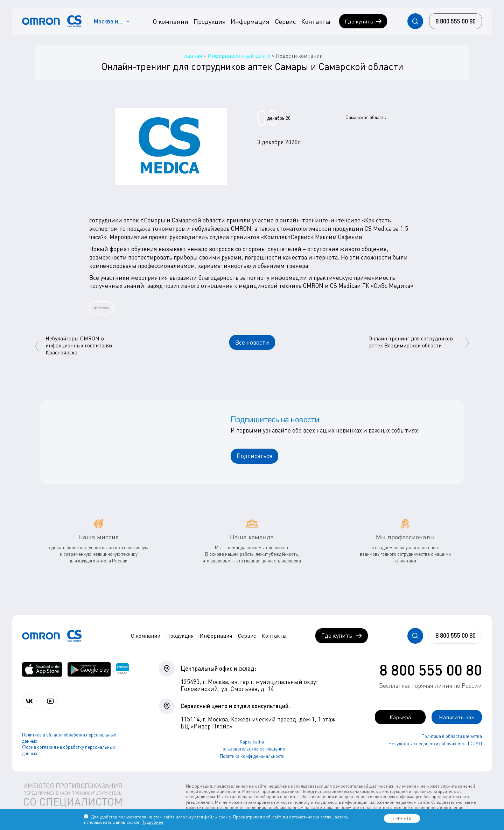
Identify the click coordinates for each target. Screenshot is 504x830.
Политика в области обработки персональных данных (69, 738)
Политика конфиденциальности (252, 756)
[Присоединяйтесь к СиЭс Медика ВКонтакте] (30, 701)
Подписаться (254, 456)
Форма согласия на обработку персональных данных (69, 751)
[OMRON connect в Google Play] (89, 669)
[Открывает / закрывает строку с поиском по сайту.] (415, 21)
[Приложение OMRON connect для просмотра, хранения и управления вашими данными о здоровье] (122, 669)
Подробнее (152, 822)
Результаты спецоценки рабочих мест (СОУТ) (435, 743)
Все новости (252, 342)
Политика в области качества (452, 736)
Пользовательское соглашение (252, 749)
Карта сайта (252, 742)
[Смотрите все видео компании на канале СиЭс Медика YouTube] (52, 701)
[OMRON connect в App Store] (42, 669)
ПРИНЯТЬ (402, 818)
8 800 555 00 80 (431, 670)
